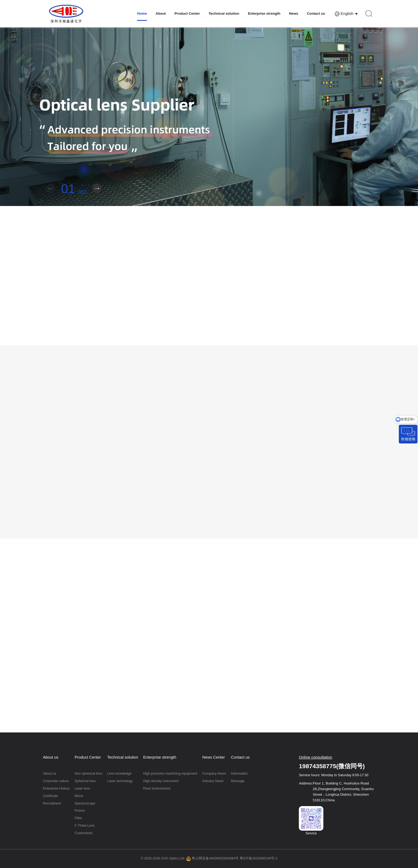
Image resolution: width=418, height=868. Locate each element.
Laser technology (120, 781)
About (161, 13)
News (294, 13)
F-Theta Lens (85, 826)
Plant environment (157, 788)
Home (142, 13)
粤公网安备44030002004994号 (212, 858)
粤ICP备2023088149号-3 (258, 858)
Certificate (51, 796)
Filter (78, 818)
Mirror (79, 796)
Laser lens (82, 788)
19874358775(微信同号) (332, 766)
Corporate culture (56, 781)
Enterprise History (56, 788)
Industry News (213, 781)
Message (238, 781)
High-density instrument (161, 781)
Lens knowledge (119, 774)
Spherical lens (85, 781)
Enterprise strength (264, 13)
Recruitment (52, 803)
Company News (214, 774)
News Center (214, 757)
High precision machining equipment (170, 774)
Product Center (187, 13)
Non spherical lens (89, 774)
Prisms (80, 811)
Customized (84, 833)
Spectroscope (85, 803)
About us (51, 757)
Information (240, 774)
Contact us (316, 13)
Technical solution (224, 13)
